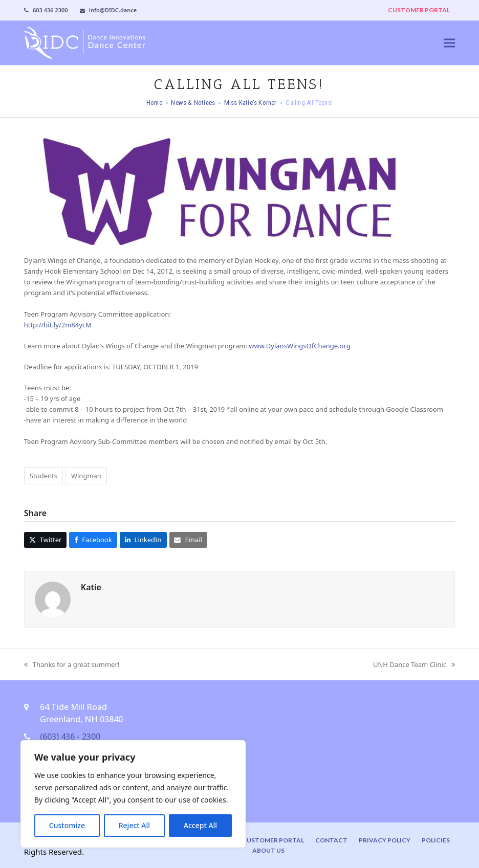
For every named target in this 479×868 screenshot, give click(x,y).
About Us (268, 850)
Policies (436, 840)
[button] (449, 43)
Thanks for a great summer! (72, 665)
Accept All (200, 825)
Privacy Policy (385, 840)
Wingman (86, 476)
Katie (91, 587)
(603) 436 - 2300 (70, 737)
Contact (331, 840)
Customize (67, 825)
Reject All (134, 825)
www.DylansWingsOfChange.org (299, 346)
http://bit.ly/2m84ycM (58, 325)
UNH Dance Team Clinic (414, 665)
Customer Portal (273, 840)
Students (43, 476)
